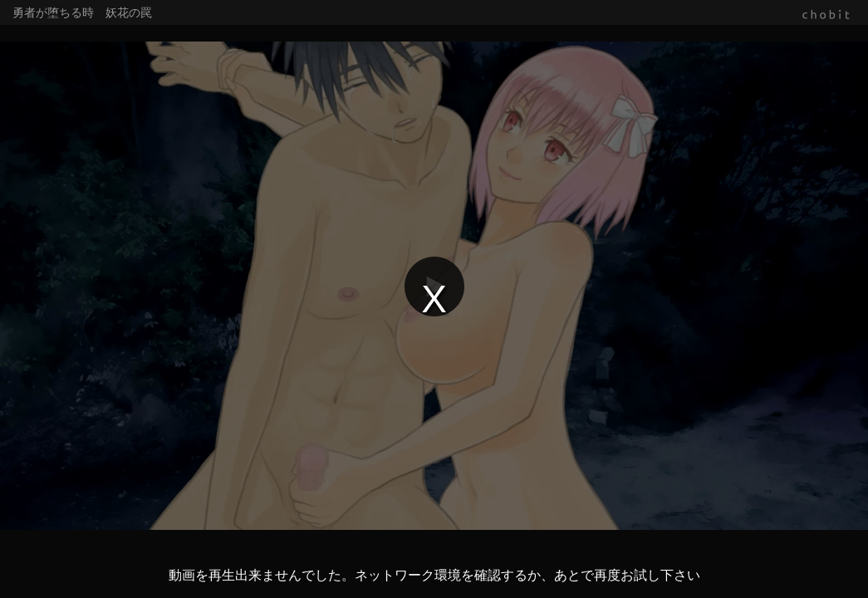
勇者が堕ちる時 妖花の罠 (82, 12)
